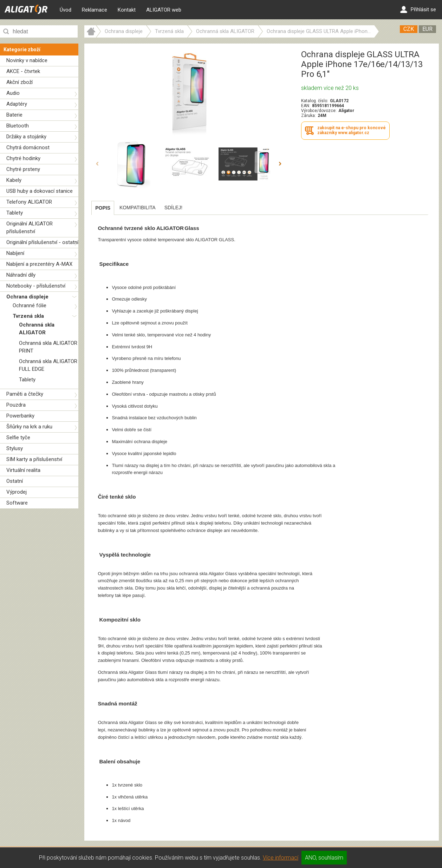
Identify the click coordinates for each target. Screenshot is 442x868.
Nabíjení (15, 253)
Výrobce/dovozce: (319, 111)
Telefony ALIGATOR (29, 202)
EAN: (306, 106)
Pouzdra (16, 405)
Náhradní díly (21, 275)
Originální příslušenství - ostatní (42, 242)
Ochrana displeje (27, 297)
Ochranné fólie (30, 305)
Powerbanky (20, 416)
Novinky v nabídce (27, 60)
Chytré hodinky (23, 158)
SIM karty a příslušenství (34, 459)
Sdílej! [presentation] (173, 208)
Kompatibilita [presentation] (138, 208)
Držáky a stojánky (26, 137)
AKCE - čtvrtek (23, 71)
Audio (13, 93)
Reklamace (95, 10)
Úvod (66, 10)
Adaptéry (17, 104)
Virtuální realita (23, 470)
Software (17, 503)
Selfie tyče (18, 438)
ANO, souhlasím (324, 858)
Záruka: (308, 116)
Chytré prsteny (23, 169)
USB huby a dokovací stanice (40, 191)
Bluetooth (18, 126)
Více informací (281, 858)
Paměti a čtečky (25, 394)
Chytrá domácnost (28, 147)
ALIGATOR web (164, 10)
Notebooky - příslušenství (36, 286)
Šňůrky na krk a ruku (29, 427)
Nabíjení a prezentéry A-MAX (39, 264)
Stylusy (15, 448)
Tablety (15, 213)
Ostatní (15, 481)
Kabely (14, 180)
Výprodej (17, 492)
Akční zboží (19, 82)
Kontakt (127, 10)
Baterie (14, 115)
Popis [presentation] (103, 208)
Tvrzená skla (28, 316)
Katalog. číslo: (315, 101)
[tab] (103, 208)
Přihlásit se (418, 9)
